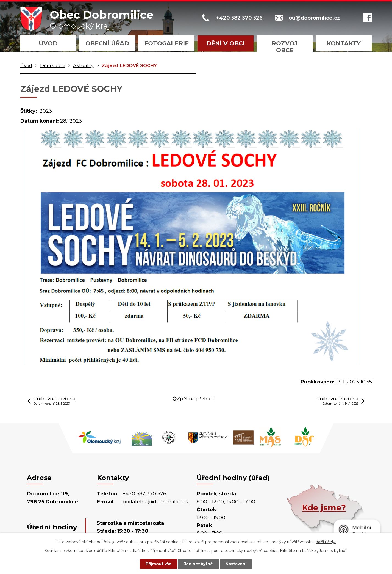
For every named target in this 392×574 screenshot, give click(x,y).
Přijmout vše (159, 564)
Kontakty (344, 43)
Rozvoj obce (285, 47)
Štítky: (29, 111)
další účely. (326, 542)
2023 (46, 111)
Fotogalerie (166, 43)
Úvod (48, 43)
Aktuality (83, 65)
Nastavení (236, 564)
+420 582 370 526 (144, 494)
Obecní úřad (107, 43)
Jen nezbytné (198, 564)
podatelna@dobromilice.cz (156, 502)
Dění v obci (226, 43)
